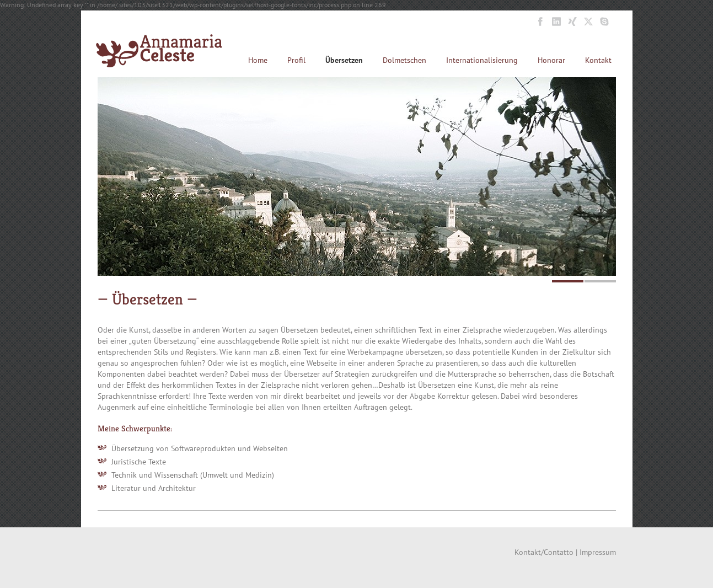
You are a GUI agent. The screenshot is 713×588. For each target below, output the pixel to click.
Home (258, 60)
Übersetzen (344, 60)
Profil (296, 60)
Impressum (598, 552)
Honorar (551, 60)
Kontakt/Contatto (544, 552)
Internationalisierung (482, 60)
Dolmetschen (404, 60)
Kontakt (598, 60)
